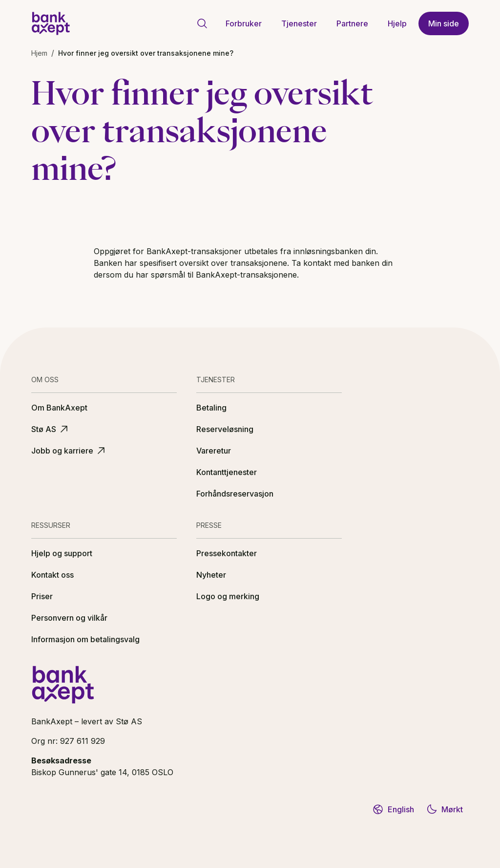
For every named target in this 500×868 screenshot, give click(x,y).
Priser (42, 596)
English (393, 809)
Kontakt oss (52, 575)
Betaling (211, 408)
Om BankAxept (59, 408)
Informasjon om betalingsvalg (85, 639)
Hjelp (397, 23)
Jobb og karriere (69, 451)
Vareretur (214, 451)
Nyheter (211, 575)
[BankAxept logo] (51, 23)
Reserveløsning (225, 429)
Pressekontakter (227, 553)
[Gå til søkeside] (202, 23)
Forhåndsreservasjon (235, 494)
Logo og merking (228, 596)
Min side (444, 23)
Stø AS (51, 429)
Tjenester (299, 23)
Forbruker (244, 23)
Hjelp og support (62, 553)
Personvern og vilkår (69, 618)
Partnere (352, 23)
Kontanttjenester (227, 472)
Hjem (39, 53)
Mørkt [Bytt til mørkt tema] (444, 809)
